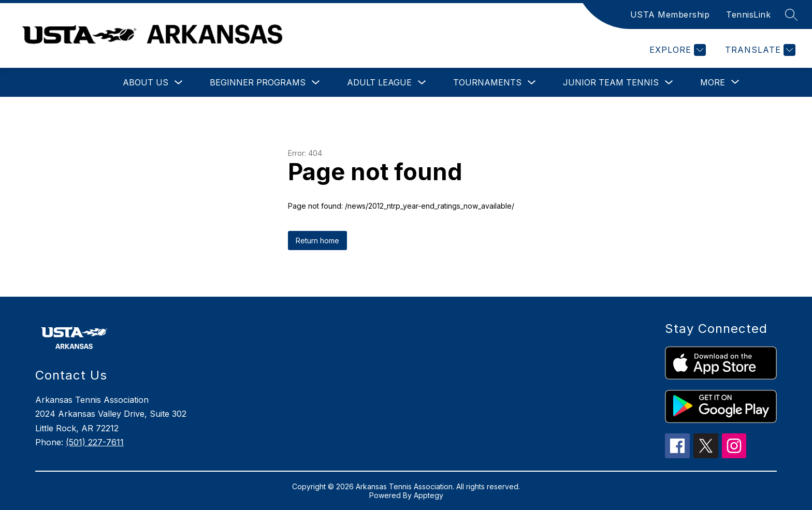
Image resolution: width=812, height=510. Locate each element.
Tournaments (487, 82)
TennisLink (748, 14)
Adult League (379, 82)
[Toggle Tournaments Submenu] (532, 83)
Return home (317, 241)
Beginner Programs (258, 82)
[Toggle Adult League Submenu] (422, 83)
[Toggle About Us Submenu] (179, 83)
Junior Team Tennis (611, 82)
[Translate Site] (759, 50)
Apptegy (429, 495)
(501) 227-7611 (95, 442)
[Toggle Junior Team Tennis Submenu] (669, 83)
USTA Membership (670, 14)
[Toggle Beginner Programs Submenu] (316, 83)
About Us (146, 82)
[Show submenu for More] (713, 82)
